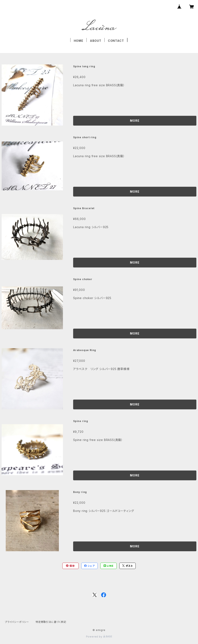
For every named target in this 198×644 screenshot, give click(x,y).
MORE (135, 121)
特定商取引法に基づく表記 (51, 622)
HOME (79, 41)
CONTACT (116, 41)
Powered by (99, 637)
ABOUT (96, 41)
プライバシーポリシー (17, 622)
